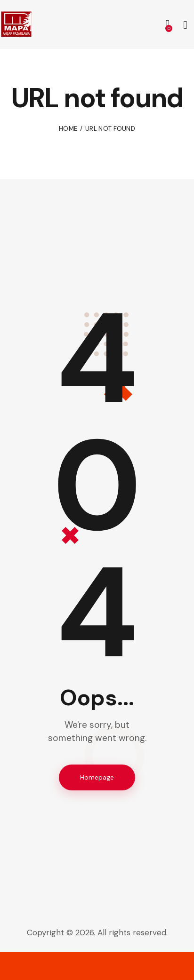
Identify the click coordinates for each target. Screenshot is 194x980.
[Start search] (185, 25)
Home (68, 129)
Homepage (97, 777)
